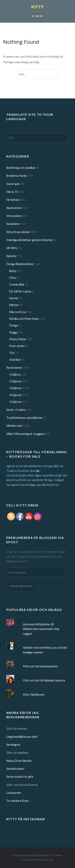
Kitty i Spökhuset (34, 694)
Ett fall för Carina (20, 291)
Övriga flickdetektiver (20, 264)
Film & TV (12, 192)
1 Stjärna (15, 375)
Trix (12, 353)
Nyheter (12, 256)
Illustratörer (14, 208)
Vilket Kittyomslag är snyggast (25, 434)
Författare (13, 200)
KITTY (37, 7)
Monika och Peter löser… (25, 319)
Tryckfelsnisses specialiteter (24, 418)
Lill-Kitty (12, 248)
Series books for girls (20, 777)
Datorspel (13, 184)
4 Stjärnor (16, 395)
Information (14, 216)
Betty (13, 271)
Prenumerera (21, 586)
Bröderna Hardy (16, 176)
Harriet (14, 298)
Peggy (13, 332)
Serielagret (13, 745)
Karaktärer (13, 224)
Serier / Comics (16, 410)
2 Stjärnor (16, 381)
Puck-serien (17, 346)
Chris (13, 278)
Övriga (14, 325)
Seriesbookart (15, 769)
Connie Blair (17, 284)
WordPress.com (44, 860)
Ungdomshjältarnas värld (22, 737)
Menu (39, 16)
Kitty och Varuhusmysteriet (40, 666)
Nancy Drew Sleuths (19, 761)
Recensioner (14, 368)
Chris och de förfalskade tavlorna (44, 680)
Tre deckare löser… (18, 801)
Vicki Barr (15, 360)
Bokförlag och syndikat (21, 168)
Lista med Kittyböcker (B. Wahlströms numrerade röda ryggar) (41, 629)
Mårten (14, 305)
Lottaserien (14, 793)
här (38, 471)
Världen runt (14, 426)
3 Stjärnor (16, 388)
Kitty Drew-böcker (18, 232)
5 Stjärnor (16, 402)
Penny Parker (18, 339)
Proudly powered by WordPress (32, 855)
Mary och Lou (18, 312)
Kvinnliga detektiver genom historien (30, 240)
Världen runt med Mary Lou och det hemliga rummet (45, 650)
